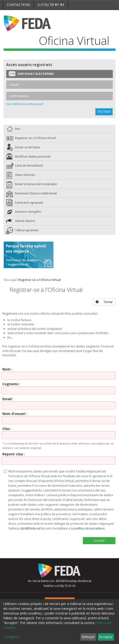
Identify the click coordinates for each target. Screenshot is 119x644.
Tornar (104, 302)
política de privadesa (89, 528)
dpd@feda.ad (30, 528)
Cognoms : (11, 384)
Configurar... (12, 637)
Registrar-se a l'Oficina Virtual (39, 280)
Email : (8, 399)
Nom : (7, 369)
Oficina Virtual (74, 41)
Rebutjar (88, 637)
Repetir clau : (14, 454)
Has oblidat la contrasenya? (25, 104)
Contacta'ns (18, 5)
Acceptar (106, 637)
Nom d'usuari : (15, 414)
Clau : (7, 429)
